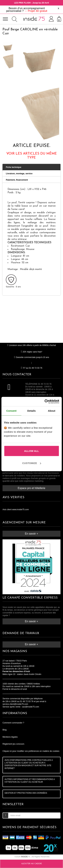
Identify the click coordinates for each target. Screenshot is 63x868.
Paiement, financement (17, 180)
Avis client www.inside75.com (16, 510)
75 (26, 857)
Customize (32, 463)
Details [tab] (32, 411)
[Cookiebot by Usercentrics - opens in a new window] (45, 401)
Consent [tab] (11, 411)
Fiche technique (14, 167)
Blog (5, 730)
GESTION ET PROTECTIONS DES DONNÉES (26, 793)
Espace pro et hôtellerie (32, 488)
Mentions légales (10, 737)
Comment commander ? (13, 723)
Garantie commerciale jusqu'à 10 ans (32, 357)
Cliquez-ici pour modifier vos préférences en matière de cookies (31, 751)
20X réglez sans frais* (32, 352)
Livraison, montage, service (19, 174)
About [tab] (52, 411)
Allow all (32, 451)
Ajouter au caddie (32, 864)
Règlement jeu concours (13, 744)
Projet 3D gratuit (37, 11)
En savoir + (31, 534)
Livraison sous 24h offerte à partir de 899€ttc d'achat (31, 345)
